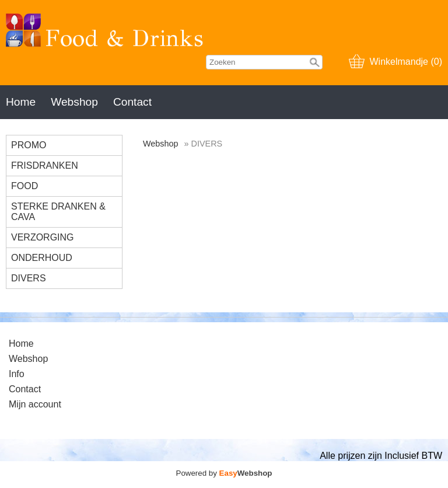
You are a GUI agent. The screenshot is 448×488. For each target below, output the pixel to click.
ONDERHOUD (42, 258)
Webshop (74, 102)
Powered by (224, 473)
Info (17, 374)
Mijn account (35, 404)
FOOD (24, 186)
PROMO (29, 145)
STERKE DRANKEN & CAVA (58, 212)
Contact (132, 102)
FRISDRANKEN (45, 165)
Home (21, 102)
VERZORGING (43, 237)
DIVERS (29, 278)
